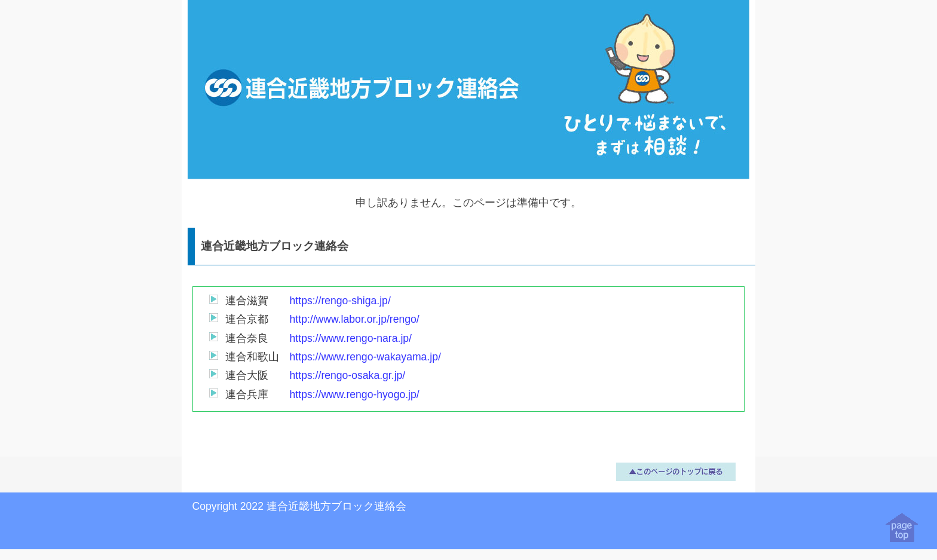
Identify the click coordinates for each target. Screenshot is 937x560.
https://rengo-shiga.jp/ (340, 301)
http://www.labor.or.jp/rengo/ (355, 319)
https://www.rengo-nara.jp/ (351, 338)
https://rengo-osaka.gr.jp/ (348, 375)
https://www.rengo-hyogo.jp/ (355, 394)
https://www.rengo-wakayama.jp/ (365, 357)
